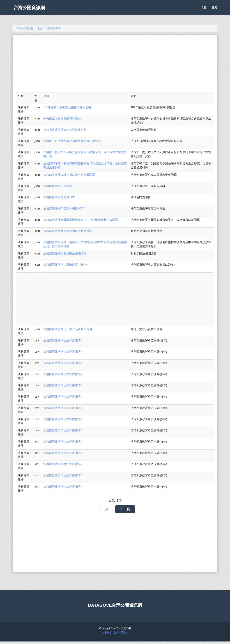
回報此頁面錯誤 (115, 633)
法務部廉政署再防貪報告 (59, 197)
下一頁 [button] (125, 509)
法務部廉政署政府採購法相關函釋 (65, 253)
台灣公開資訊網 (30, 9)
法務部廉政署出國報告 (58, 186)
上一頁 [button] (103, 509)
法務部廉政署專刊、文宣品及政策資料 (68, 329)
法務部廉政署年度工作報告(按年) (64, 208)
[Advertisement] (115, 64)
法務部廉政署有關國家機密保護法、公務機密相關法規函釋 (81, 220)
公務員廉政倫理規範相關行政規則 (65, 130)
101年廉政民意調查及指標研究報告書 (67, 107)
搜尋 (215, 9)
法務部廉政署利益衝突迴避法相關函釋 (68, 231)
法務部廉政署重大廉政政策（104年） (67, 265)
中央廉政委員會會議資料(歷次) (63, 118)
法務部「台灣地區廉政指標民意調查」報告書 (72, 141)
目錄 (204, 9)
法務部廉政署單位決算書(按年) (63, 340)
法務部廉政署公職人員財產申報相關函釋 (69, 175)
